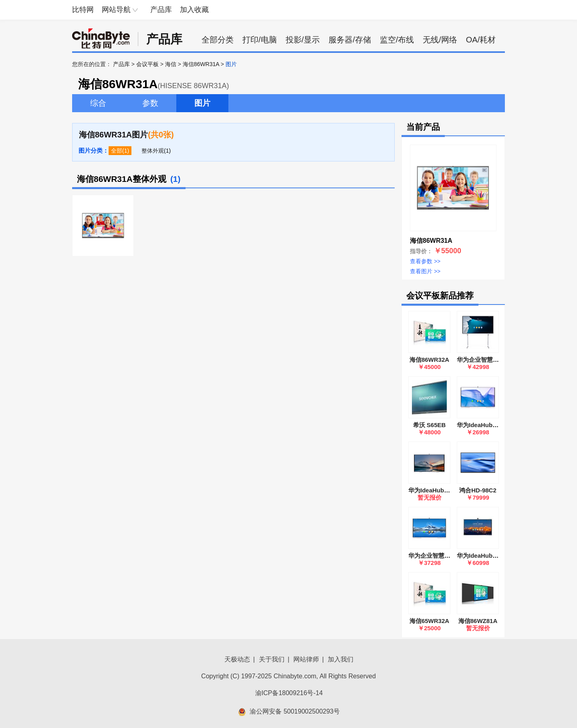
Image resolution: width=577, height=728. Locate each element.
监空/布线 (397, 40)
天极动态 (237, 659)
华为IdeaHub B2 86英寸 (441, 490)
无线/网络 (440, 40)
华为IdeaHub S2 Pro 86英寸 (495, 556)
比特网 (83, 10)
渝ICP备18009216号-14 (289, 693)
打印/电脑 (260, 40)
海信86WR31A (201, 64)
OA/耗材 (481, 40)
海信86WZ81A (478, 621)
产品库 (161, 10)
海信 (171, 64)
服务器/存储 (350, 40)
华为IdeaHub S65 (481, 425)
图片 (202, 103)
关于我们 (272, 659)
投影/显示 (303, 40)
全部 (117, 151)
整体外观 (153, 151)
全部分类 (218, 40)
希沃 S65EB (430, 425)
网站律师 (306, 659)
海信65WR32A (429, 621)
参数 (150, 103)
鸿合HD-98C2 (478, 490)
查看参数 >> (425, 261)
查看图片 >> (425, 271)
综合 (98, 103)
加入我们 (341, 659)
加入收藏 (194, 10)
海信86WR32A (429, 360)
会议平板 (147, 64)
